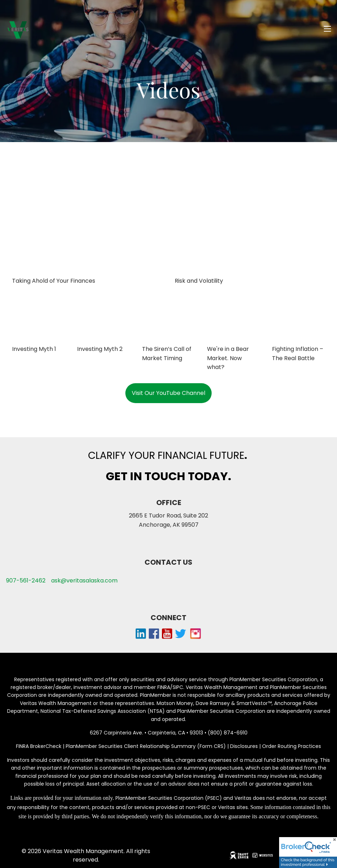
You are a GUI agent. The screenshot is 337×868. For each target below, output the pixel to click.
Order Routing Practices (292, 746)
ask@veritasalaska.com (84, 581)
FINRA (164, 687)
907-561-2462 (26, 581)
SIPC (178, 687)
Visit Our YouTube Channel (168, 393)
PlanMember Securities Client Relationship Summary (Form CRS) (146, 746)
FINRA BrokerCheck (39, 746)
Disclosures (244, 746)
